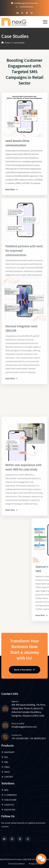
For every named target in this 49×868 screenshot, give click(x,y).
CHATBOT (7, 777)
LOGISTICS (8, 805)
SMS (5, 762)
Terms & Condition (16, 864)
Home (6, 43)
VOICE (6, 772)
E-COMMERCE (9, 795)
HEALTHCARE (9, 800)
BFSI (5, 790)
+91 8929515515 (25, 7)
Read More (12, 301)
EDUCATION (8, 810)
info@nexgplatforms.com (24, 3)
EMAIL (6, 767)
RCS (5, 757)
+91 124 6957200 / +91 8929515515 (29, 738)
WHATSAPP (8, 752)
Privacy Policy (35, 864)
